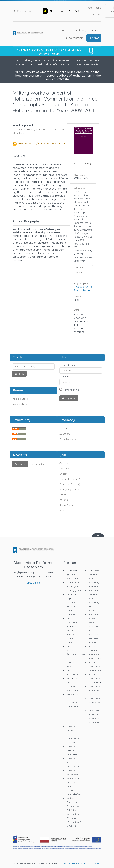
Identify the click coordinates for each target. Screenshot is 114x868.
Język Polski (66, 505)
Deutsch (64, 469)
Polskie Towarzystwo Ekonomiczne (95, 666)
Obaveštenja (75, 38)
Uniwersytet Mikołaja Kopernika (73, 750)
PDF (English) (83, 164)
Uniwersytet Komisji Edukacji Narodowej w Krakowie (73, 734)
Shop (97, 863)
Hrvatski (64, 495)
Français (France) (70, 484)
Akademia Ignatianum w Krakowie (72, 574)
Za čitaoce (65, 428)
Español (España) (70, 479)
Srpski (63, 510)
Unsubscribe (38, 464)
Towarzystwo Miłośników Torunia (95, 690)
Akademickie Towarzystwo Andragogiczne (74, 586)
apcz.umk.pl (34, 583)
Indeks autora (20, 399)
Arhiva (95, 30)
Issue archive (19, 404)
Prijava (97, 14)
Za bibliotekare (68, 439)
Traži (21, 374)
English (63, 474)
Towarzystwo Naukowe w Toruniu (95, 702)
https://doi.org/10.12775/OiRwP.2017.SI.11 (43, 143)
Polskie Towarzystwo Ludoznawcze (95, 678)
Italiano (64, 500)
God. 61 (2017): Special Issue (83, 288)
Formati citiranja (80, 270)
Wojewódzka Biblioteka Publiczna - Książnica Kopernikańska (74, 786)
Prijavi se (70, 398)
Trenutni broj (78, 30)
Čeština (64, 463)
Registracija (94, 8)
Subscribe (20, 464)
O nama (94, 38)
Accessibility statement (77, 863)
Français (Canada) (71, 489)
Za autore (65, 434)
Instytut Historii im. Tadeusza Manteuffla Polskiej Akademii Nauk (72, 630)
